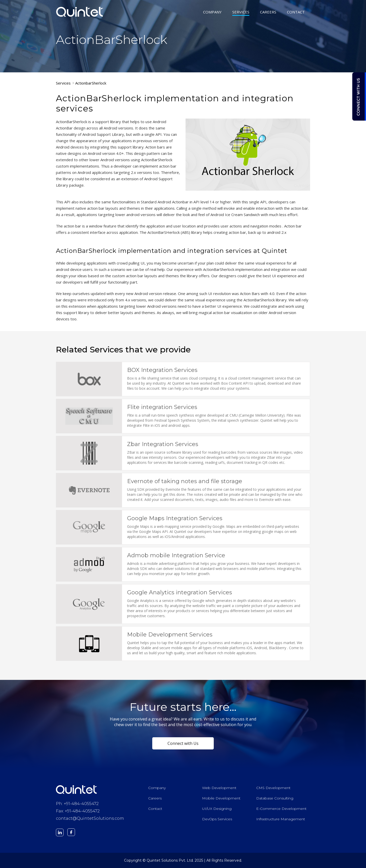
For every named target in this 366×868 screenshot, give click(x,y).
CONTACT (296, 12)
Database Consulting (275, 798)
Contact (155, 809)
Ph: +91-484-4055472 (77, 804)
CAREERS (268, 12)
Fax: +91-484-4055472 (78, 811)
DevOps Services (217, 819)
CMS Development (273, 788)
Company (157, 788)
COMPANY (212, 12)
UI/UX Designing (217, 809)
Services (63, 83)
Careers (155, 798)
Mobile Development (221, 798)
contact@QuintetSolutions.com (90, 818)
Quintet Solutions (80, 12)
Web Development (219, 788)
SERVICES (241, 12)
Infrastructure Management (281, 819)
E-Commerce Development (281, 809)
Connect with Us (183, 743)
